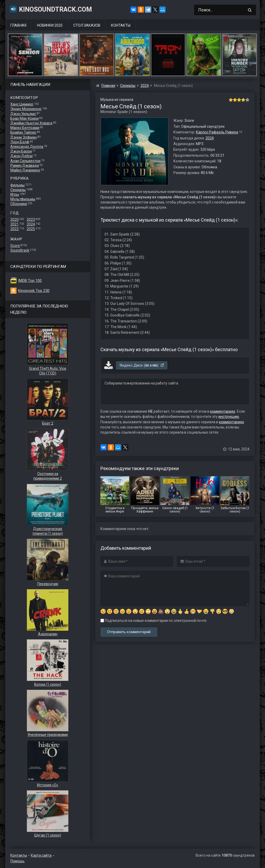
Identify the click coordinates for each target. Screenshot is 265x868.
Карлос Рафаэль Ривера (217, 132)
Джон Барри (21, 151)
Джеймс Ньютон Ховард (31, 123)
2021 (14, 224)
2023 (31, 220)
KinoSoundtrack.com (50, 9)
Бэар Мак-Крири (24, 118)
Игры (15, 194)
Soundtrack (20, 250)
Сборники (19, 204)
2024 (31, 224)
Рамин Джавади (25, 165)
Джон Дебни (21, 156)
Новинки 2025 (50, 25)
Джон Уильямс (23, 114)
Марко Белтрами (25, 128)
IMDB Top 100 (30, 281)
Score (15, 246)
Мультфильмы (23, 199)
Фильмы (17, 185)
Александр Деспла (27, 147)
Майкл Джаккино (25, 170)
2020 (14, 220)
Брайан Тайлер (23, 132)
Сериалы (18, 190)
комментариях (223, 411)
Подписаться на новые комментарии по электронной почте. (154, 621)
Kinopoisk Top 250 (34, 291)
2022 (14, 229)
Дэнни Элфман (24, 137)
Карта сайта (41, 855)
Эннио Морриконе (26, 109)
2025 (31, 229)
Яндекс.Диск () (142, 365)
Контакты (121, 25)
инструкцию (229, 417)
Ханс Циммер (22, 104)
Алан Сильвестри (25, 161)
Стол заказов (87, 25)
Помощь (17, 861)
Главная (18, 25)
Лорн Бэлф (20, 142)
